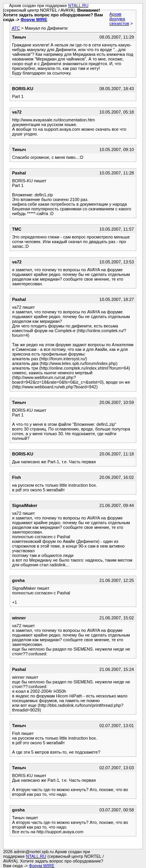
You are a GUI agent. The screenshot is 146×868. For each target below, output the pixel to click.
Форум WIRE (34, 20)
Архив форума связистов (119, 19)
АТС (16, 28)
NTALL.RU (78, 5)
